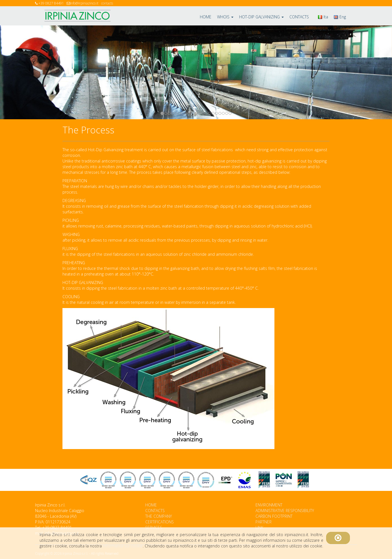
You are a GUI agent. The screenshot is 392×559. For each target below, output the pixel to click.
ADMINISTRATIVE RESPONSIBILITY (285, 511)
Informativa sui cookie (123, 546)
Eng (340, 17)
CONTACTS (299, 17)
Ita (323, 17)
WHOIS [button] (225, 17)
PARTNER (264, 522)
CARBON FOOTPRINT (274, 516)
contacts (107, 3)
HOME (206, 17)
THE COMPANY (159, 516)
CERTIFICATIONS (160, 522)
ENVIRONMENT (269, 505)
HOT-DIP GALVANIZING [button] (261, 17)
